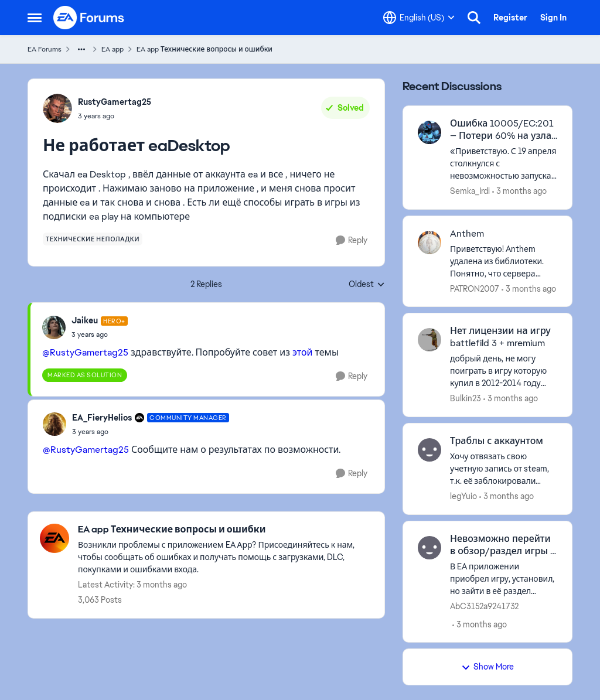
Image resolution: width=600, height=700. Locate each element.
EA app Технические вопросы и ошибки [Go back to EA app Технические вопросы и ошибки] (204, 49)
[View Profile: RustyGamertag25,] (57, 108)
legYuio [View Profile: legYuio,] (463, 496)
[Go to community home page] (89, 18)
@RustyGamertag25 (85, 352)
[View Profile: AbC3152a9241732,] (429, 548)
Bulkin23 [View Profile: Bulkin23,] (466, 398)
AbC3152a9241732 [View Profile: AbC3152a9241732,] (484, 606)
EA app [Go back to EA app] (112, 49)
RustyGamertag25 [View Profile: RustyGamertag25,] (115, 102)
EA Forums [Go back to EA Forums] (45, 49)
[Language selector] (419, 18)
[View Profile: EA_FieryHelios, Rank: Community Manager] (54, 424)
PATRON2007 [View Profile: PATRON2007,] (475, 288)
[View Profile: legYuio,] (429, 450)
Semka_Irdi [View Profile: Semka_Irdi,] (470, 191)
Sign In (553, 18)
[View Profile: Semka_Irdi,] (429, 132)
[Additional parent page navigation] (81, 49)
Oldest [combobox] (367, 285)
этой (302, 352)
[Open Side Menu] (35, 18)
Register (510, 18)
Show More (487, 667)
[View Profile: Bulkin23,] (429, 340)
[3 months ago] (519, 191)
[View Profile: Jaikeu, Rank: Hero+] (54, 327)
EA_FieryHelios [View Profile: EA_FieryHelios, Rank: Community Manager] (102, 418)
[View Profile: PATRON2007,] (429, 243)
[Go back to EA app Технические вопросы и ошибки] (225, 530)
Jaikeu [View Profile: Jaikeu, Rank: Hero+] (85, 320)
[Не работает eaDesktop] (100, 334)
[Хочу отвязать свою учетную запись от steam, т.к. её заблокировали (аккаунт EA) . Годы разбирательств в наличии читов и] (504, 469)
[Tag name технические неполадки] (93, 239)
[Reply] (352, 240)
